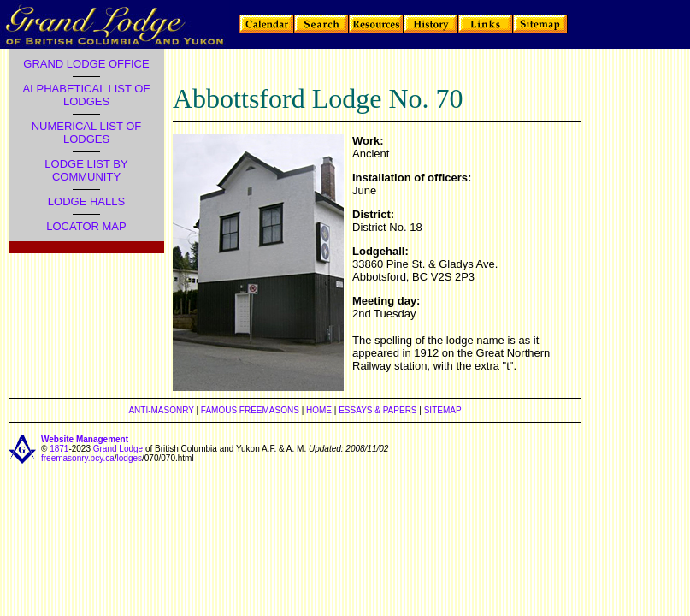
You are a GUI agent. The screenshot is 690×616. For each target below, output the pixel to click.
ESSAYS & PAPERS (377, 410)
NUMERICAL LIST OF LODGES (87, 133)
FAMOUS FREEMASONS (250, 410)
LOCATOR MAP (86, 226)
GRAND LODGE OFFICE (86, 64)
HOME (319, 410)
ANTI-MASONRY (161, 410)
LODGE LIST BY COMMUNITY (86, 170)
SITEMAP (443, 410)
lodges (130, 458)
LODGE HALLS (86, 201)
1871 (59, 449)
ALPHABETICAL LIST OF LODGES (87, 95)
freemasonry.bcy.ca (78, 458)
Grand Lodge (118, 449)
